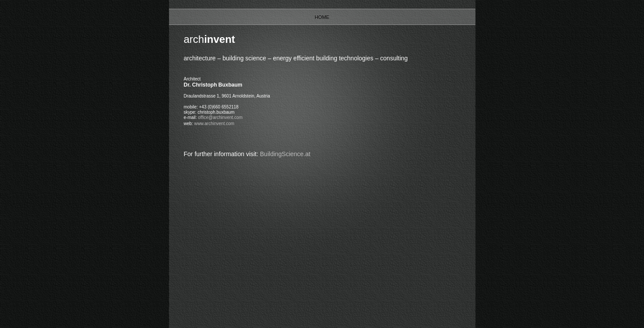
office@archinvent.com (220, 117)
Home (322, 17)
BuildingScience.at (285, 154)
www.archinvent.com (214, 124)
